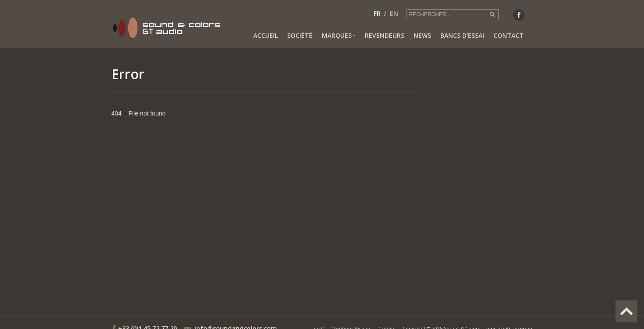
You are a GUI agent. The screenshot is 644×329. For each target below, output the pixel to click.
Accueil (266, 35)
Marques (339, 36)
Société (300, 35)
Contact (509, 35)
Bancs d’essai (462, 35)
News (422, 35)
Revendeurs (385, 35)
